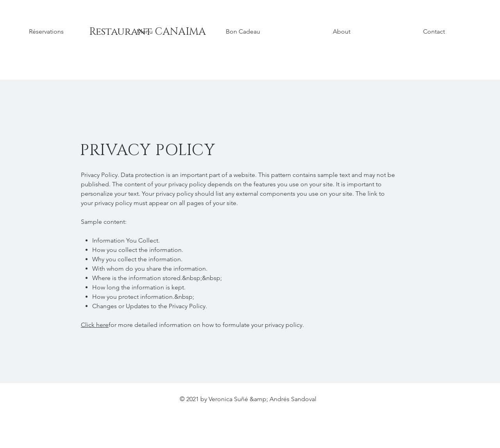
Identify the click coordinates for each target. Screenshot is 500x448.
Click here (95, 325)
